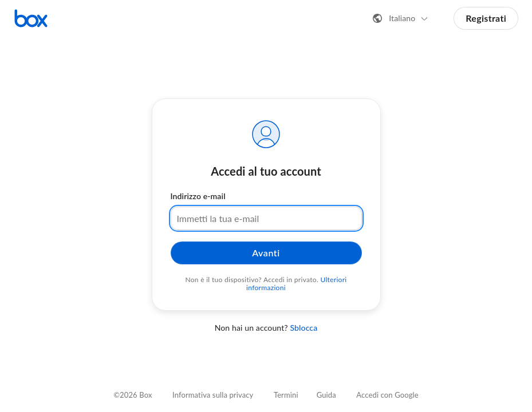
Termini (286, 395)
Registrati (486, 18)
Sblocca (304, 328)
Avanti (266, 253)
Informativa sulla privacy (213, 395)
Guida (326, 395)
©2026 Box (133, 395)
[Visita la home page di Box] (31, 18)
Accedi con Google (387, 395)
